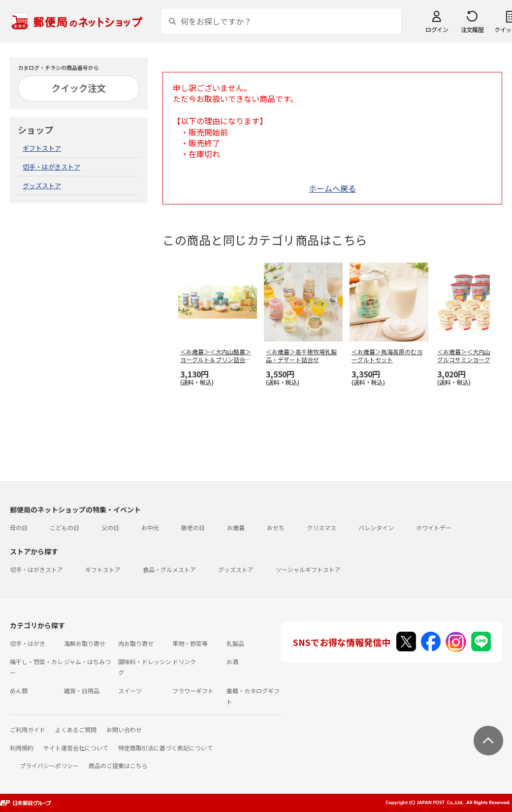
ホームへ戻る (332, 188)
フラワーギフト (193, 691)
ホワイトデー (434, 527)
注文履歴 (472, 29)
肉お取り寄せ (136, 643)
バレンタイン (376, 527)
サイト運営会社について (76, 748)
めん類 (19, 691)
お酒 (232, 661)
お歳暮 (236, 527)
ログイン (437, 29)
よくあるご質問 (76, 729)
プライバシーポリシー (49, 765)
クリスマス (321, 527)
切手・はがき (28, 643)
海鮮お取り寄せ (85, 643)
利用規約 (22, 748)
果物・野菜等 (190, 643)
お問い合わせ (124, 729)
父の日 (110, 527)
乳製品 (235, 643)
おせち (276, 527)
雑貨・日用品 (82, 691)
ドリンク (184, 661)
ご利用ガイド (28, 729)
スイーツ (130, 691)
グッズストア (42, 186)
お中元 (150, 527)
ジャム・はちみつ (87, 661)
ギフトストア (42, 148)
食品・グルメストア (169, 569)
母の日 (19, 527)
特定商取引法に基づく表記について (165, 748)
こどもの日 (64, 527)
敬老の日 (193, 527)
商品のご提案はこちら (118, 765)
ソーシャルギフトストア (308, 569)
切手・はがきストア (51, 167)
